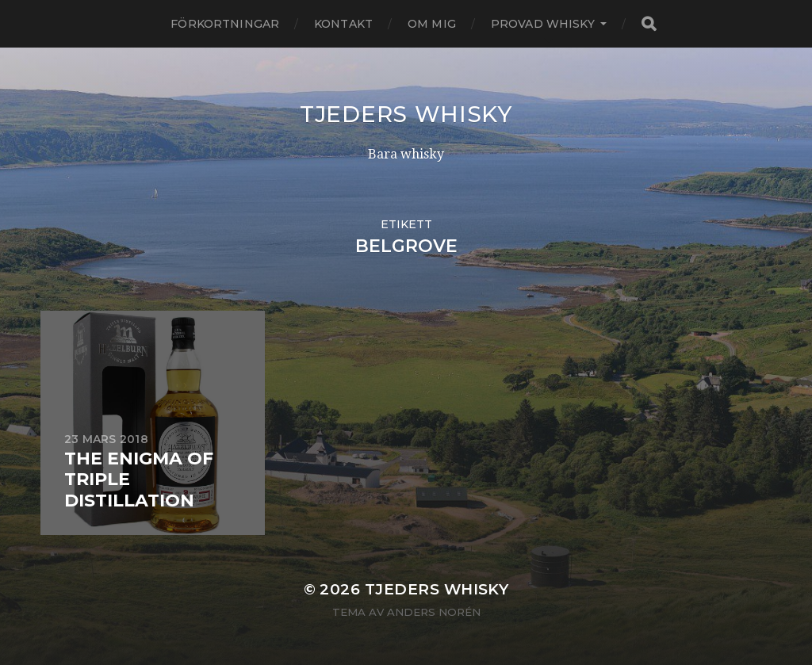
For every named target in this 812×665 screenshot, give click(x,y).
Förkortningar (225, 24)
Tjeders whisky (406, 114)
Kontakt (343, 24)
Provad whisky (543, 24)
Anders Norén (434, 612)
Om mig (432, 24)
